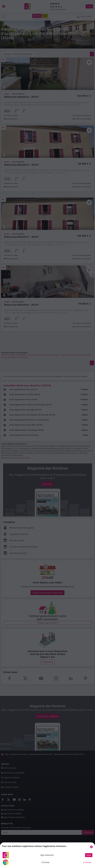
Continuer (87, 862)
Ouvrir (89, 855)
